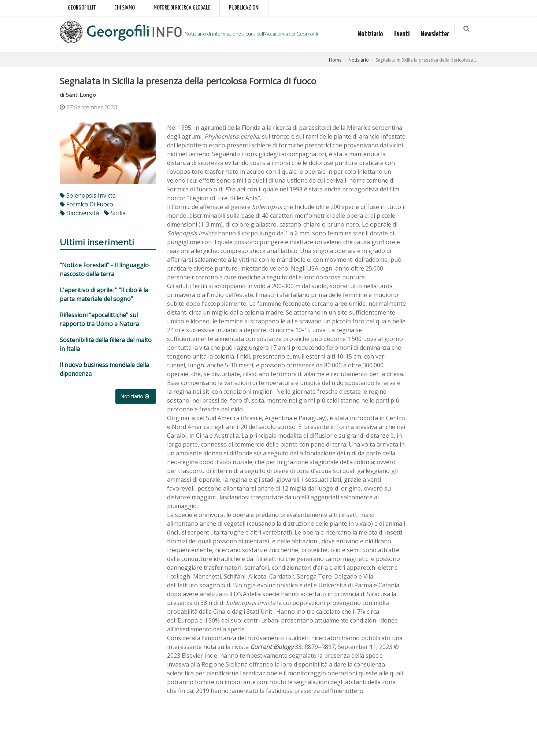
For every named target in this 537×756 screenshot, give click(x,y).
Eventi (405, 34)
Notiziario (374, 34)
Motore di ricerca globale (182, 8)
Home (335, 60)
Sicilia (115, 213)
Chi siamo (125, 8)
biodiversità (79, 213)
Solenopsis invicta (88, 195)
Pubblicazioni (244, 8)
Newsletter (438, 34)
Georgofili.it (82, 8)
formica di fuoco (86, 204)
